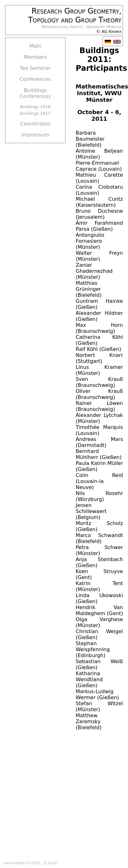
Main (35, 46)
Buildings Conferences (35, 93)
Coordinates (35, 124)
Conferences (35, 79)
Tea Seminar (35, 68)
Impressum (35, 135)
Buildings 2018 (35, 107)
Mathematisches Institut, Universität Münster (82, 27)
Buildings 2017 (35, 113)
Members (35, 57)
